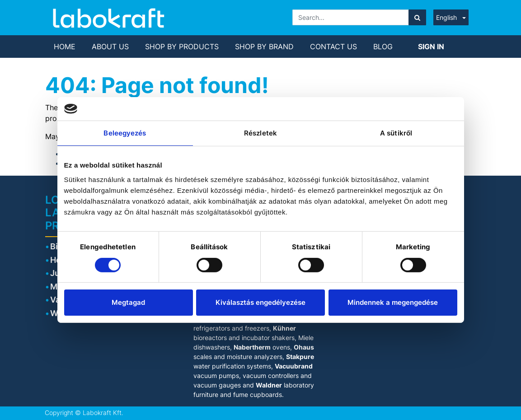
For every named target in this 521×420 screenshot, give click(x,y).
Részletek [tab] (260, 133)
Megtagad (128, 302)
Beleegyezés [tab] (125, 133)
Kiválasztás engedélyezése (260, 302)
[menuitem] (65, 47)
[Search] (417, 17)
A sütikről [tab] (396, 133)
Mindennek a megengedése (393, 302)
